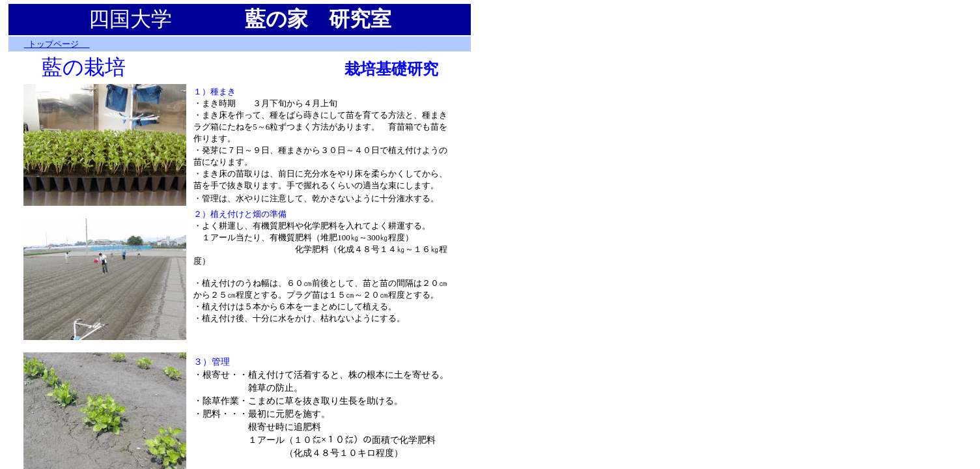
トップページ (57, 44)
